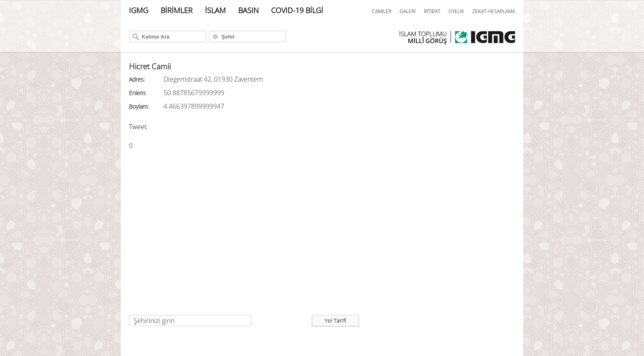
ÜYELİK (456, 11)
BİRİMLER (177, 10)
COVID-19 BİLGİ (297, 10)
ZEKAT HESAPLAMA (494, 11)
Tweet (138, 127)
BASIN (248, 10)
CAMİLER (382, 11)
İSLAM (215, 10)
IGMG (139, 10)
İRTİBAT (432, 11)
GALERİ (408, 11)
